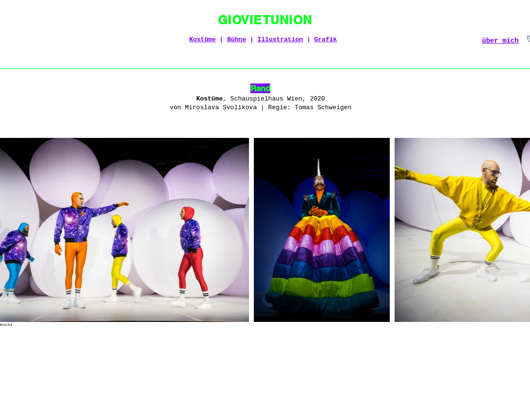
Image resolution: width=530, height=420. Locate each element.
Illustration (280, 40)
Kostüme (203, 40)
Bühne (237, 40)
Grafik (325, 40)
